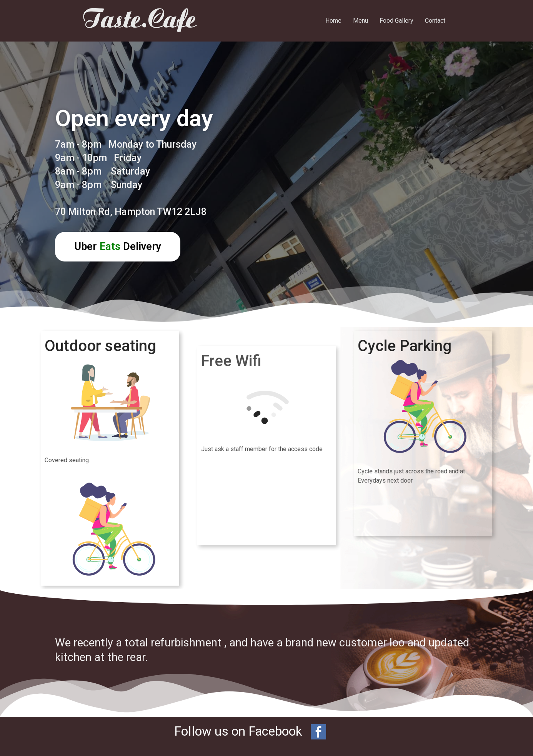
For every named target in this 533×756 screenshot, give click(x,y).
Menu (361, 21)
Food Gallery (396, 21)
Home (333, 21)
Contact (435, 21)
